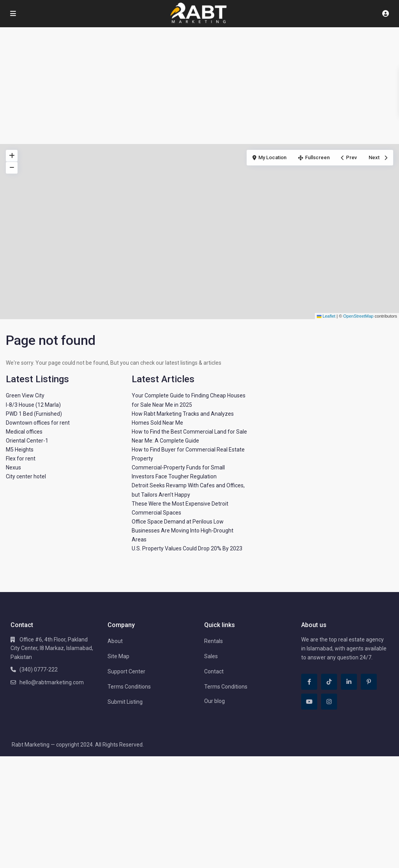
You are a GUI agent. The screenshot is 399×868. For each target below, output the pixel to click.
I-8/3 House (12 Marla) (33, 405)
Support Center (126, 671)
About (115, 641)
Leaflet (326, 316)
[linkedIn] (349, 682)
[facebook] (309, 682)
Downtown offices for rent (38, 423)
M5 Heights (20, 450)
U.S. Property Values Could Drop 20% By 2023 (187, 548)
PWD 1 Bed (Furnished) (34, 414)
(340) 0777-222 (39, 669)
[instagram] (329, 702)
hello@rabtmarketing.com (52, 682)
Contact (214, 671)
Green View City (25, 395)
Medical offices (24, 432)
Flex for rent (21, 459)
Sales (211, 656)
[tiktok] (329, 682)
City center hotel (26, 476)
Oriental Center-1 (27, 441)
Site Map (118, 656)
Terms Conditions (129, 687)
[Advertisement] (199, 86)
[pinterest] (369, 682)
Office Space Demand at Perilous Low (178, 522)
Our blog (215, 701)
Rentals (214, 641)
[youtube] (309, 702)
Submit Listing (125, 702)
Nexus (13, 467)
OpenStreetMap (358, 316)
